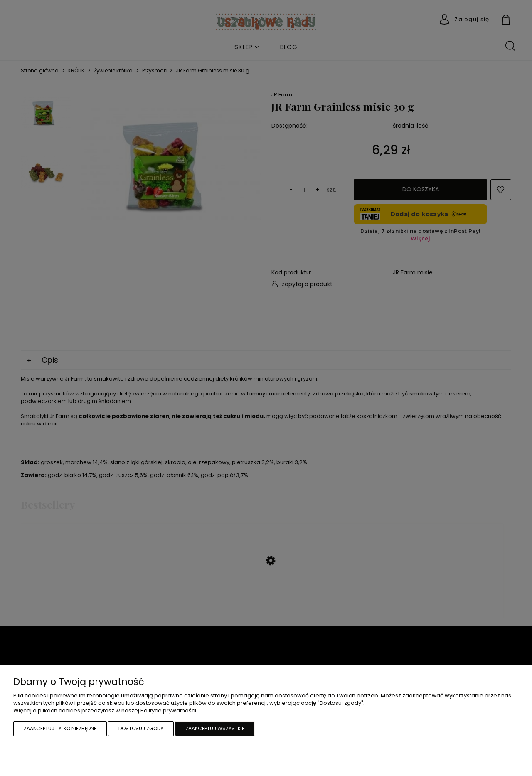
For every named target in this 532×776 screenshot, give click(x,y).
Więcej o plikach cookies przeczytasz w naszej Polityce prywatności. (105, 711)
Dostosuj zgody (141, 728)
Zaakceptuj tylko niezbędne (60, 728)
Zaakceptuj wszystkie (215, 728)
